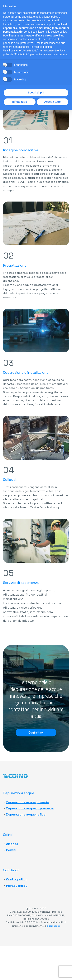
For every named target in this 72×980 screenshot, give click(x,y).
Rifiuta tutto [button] (19, 102)
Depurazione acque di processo (30, 808)
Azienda (12, 844)
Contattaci (36, 733)
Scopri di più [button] (36, 93)
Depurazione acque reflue (26, 815)
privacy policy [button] (50, 17)
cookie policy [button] (59, 32)
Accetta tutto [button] (52, 102)
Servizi (11, 850)
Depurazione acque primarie (27, 802)
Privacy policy (17, 886)
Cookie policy (16, 880)
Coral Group (54, 926)
